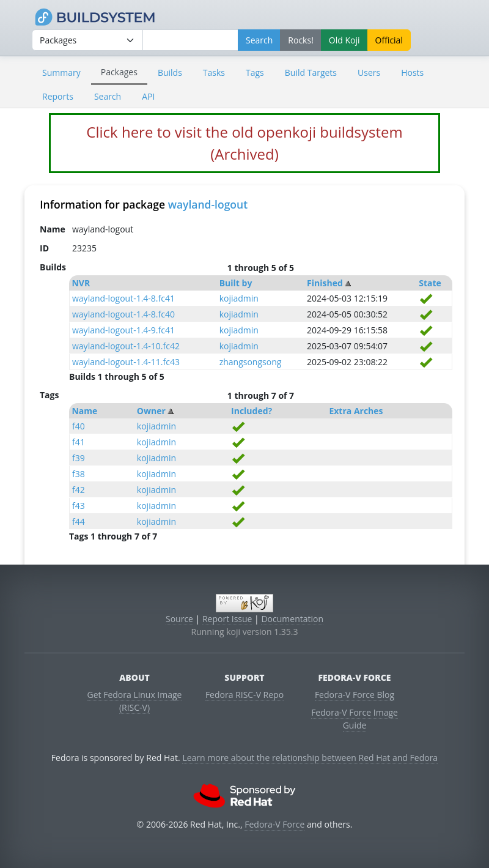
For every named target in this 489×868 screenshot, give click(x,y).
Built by (236, 283)
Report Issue (227, 619)
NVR (81, 283)
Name (84, 411)
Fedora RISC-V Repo (244, 695)
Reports (58, 96)
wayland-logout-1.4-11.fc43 (126, 362)
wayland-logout (208, 204)
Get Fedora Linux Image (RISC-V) (135, 701)
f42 (79, 490)
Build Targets (311, 72)
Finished (325, 283)
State (430, 283)
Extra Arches (356, 411)
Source (179, 619)
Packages (119, 72)
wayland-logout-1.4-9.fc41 (123, 330)
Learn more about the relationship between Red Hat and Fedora (310, 758)
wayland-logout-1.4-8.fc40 (123, 314)
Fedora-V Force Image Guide (355, 719)
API (148, 96)
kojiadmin (239, 298)
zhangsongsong (251, 362)
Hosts (412, 72)
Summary (61, 72)
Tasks (214, 72)
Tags (255, 72)
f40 (79, 426)
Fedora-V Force (274, 824)
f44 (79, 521)
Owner (151, 411)
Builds (170, 72)
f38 (79, 474)
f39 (79, 458)
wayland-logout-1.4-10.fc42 (126, 346)
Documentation (292, 619)
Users (369, 72)
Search (108, 96)
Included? (252, 411)
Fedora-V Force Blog (355, 695)
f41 (79, 442)
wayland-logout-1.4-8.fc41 (123, 298)
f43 (79, 506)
